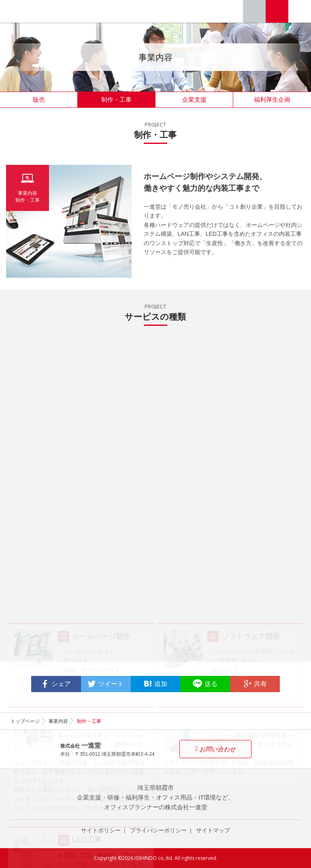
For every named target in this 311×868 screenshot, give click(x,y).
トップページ (25, 721)
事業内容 (58, 721)
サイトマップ (213, 830)
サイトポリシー (101, 830)
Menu (300, 11)
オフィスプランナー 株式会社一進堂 (33, 11)
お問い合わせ (277, 11)
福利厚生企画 (272, 99)
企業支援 (194, 99)
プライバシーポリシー (158, 830)
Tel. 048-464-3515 (254, 11)
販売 (39, 99)
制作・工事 (116, 99)
